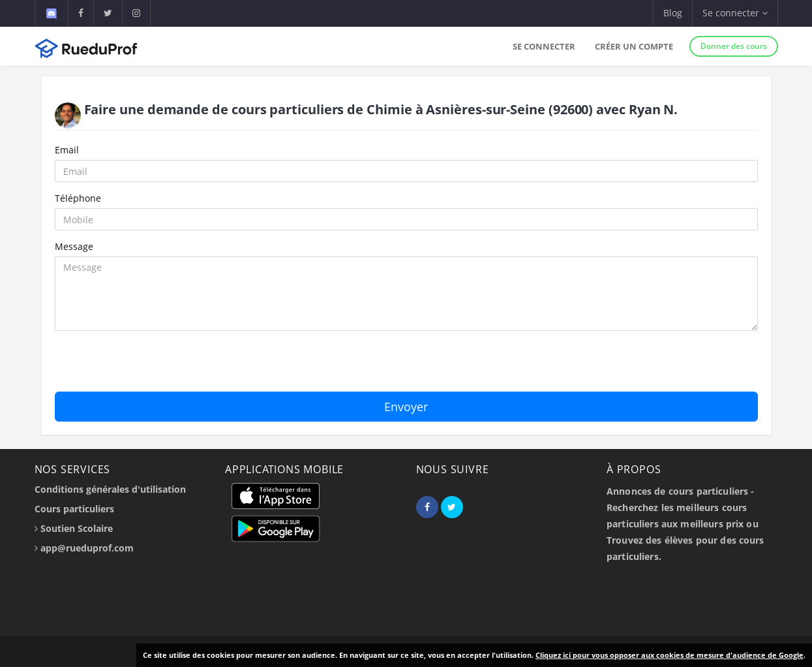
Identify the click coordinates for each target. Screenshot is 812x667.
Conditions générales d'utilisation (110, 489)
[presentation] (154, 366)
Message (74, 246)
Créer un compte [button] (634, 46)
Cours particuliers (74, 509)
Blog (673, 13)
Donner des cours (734, 46)
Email (67, 150)
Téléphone (78, 198)
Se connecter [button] (735, 13)
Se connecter (544, 46)
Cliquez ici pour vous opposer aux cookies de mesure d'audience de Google (669, 655)
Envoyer (406, 407)
